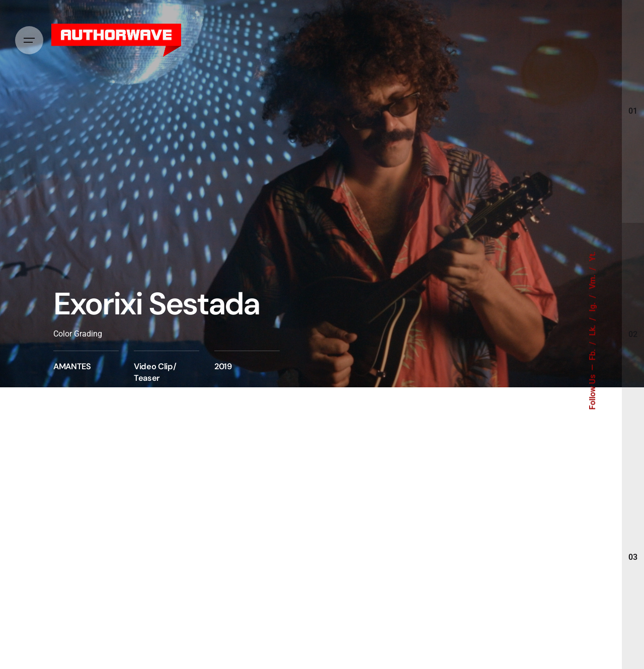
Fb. (593, 354)
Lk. (593, 329)
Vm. (593, 281)
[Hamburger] (29, 40)
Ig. (593, 306)
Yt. (593, 257)
